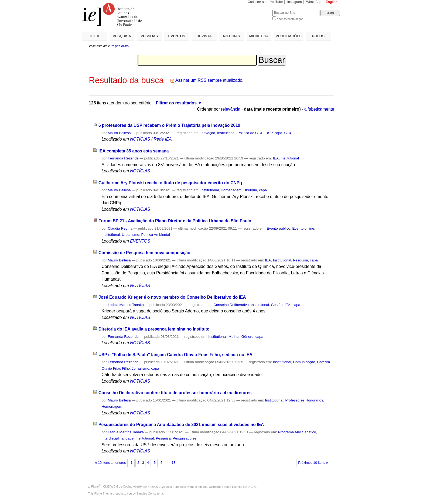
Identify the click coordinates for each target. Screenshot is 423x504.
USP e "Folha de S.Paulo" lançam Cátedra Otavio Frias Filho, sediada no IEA (175, 355)
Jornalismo (141, 368)
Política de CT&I (250, 133)
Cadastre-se (257, 2)
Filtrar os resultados (176, 103)
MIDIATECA (259, 36)
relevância (231, 109)
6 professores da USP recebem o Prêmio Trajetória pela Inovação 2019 (169, 125)
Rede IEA (163, 139)
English (332, 2)
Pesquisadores (185, 438)
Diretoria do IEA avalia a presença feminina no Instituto (154, 329)
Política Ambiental (155, 235)
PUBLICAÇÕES (289, 36)
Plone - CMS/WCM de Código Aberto (117, 486)
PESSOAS (149, 36)
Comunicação (304, 362)
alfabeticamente (319, 109)
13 (173, 463)
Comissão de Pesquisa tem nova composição (144, 253)
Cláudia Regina (120, 228)
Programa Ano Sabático (297, 432)
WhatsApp (314, 2)
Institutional (226, 133)
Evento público (278, 228)
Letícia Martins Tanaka (126, 305)
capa (278, 133)
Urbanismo (130, 235)
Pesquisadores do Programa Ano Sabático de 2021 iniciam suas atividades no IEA (181, 425)
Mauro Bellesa (119, 133)
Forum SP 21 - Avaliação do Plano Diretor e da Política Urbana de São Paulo (175, 221)
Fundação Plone (184, 486)
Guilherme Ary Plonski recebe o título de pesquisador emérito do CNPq (170, 183)
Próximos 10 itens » (313, 463)
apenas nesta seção (290, 19)
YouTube (277, 2)
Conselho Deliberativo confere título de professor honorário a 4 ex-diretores (175, 393)
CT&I (288, 133)
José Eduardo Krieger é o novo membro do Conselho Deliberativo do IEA (172, 297)
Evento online (303, 228)
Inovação (208, 133)
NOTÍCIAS (232, 36)
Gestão (277, 305)
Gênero (248, 337)
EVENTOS (177, 36)
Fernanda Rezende (123, 158)
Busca (259, 10)
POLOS (318, 36)
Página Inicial (120, 46)
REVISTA (204, 36)
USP (269, 133)
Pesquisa (300, 260)
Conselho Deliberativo (231, 305)
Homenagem (231, 190)
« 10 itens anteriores (110, 463)
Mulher (234, 337)
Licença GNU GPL (244, 486)
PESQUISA (122, 36)
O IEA (94, 36)
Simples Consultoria (150, 493)
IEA (276, 158)
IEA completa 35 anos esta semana (134, 151)
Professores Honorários (304, 400)
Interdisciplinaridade (117, 438)
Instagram (295, 2)
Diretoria (250, 190)
